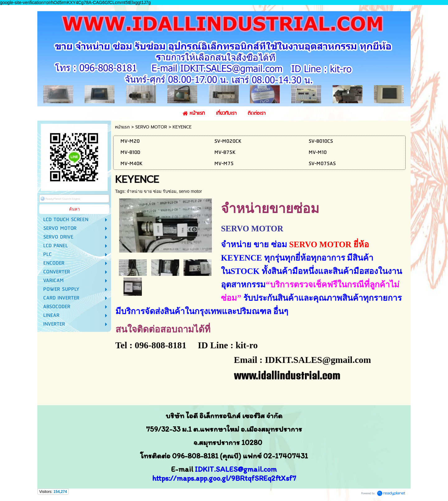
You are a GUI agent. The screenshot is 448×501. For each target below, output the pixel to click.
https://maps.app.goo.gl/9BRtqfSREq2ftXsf (222, 478)
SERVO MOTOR (151, 127)
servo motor (190, 191)
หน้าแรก (122, 127)
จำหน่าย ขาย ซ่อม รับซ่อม (152, 191)
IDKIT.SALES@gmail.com (236, 469)
